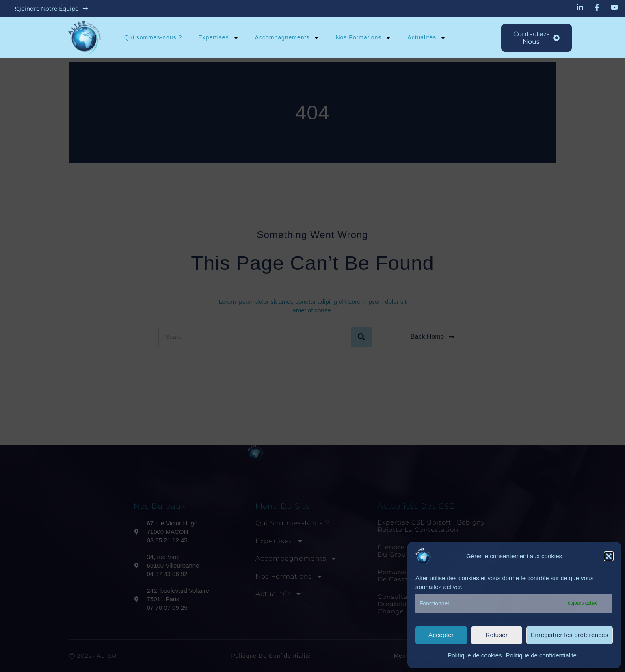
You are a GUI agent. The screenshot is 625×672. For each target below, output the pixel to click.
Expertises (218, 38)
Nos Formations (363, 38)
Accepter (441, 635)
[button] (609, 556)
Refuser (496, 635)
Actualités (427, 38)
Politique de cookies (475, 655)
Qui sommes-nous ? (153, 37)
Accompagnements (287, 38)
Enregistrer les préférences (570, 635)
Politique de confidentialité (541, 655)
